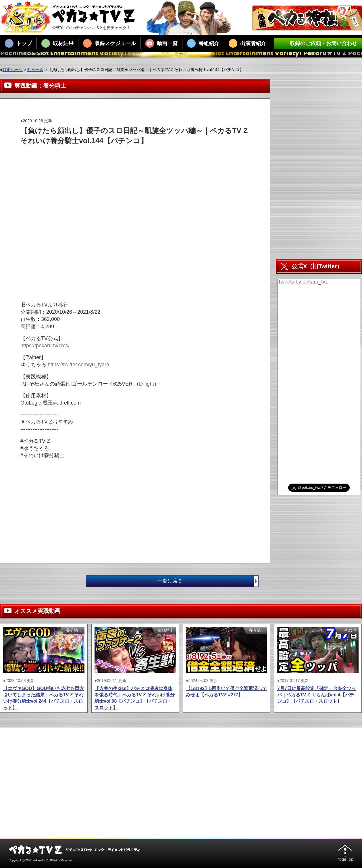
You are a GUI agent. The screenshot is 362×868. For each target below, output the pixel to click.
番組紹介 (203, 43)
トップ (18, 43)
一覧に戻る (208, 581)
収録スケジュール (109, 43)
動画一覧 (161, 43)
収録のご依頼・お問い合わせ (318, 43)
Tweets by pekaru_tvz (303, 282)
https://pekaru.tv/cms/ (45, 346)
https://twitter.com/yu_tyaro (78, 365)
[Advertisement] (125, 159)
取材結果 (57, 43)
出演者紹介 (247, 43)
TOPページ (12, 70)
